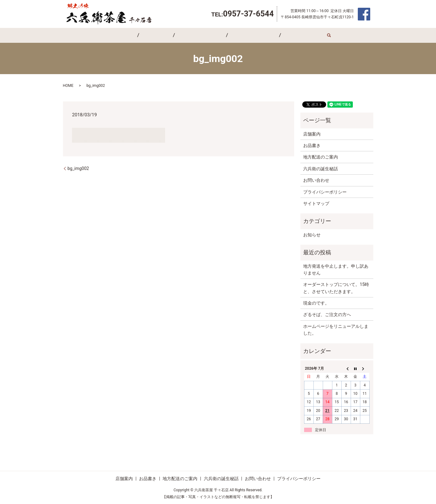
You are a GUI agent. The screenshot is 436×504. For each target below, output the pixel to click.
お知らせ (312, 235)
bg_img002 (78, 168)
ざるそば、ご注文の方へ (327, 314)
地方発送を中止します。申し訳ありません (336, 270)
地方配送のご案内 (200, 35)
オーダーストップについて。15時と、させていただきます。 (336, 288)
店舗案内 (138, 35)
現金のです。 (316, 303)
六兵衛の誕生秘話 (245, 35)
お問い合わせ (285, 35)
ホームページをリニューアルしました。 (336, 330)
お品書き (165, 35)
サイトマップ (316, 203)
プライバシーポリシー (325, 192)
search (307, 35)
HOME (68, 86)
